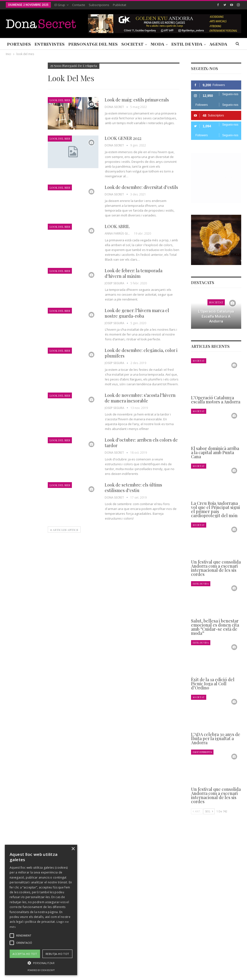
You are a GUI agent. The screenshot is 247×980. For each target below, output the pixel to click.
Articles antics (64, 530)
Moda (157, 44)
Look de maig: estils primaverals (137, 100)
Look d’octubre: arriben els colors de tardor (141, 443)
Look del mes (60, 100)
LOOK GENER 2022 (123, 138)
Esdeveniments (202, 752)
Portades (19, 44)
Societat (132, 44)
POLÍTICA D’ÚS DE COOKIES (187, 962)
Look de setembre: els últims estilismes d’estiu (133, 488)
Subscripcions (99, 5)
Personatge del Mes (93, 44)
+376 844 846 (185, 921)
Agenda (12, 209)
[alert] (41, 910)
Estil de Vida (187, 44)
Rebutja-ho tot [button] (57, 954)
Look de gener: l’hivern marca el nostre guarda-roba (137, 313)
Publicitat (120, 5)
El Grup (60, 5)
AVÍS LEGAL (152, 962)
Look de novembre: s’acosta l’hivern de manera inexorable (140, 398)
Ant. (197, 811)
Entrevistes (50, 44)
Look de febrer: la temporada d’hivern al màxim (134, 273)
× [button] (73, 849)
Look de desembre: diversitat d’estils (141, 187)
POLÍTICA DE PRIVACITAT (119, 962)
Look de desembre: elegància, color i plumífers (141, 353)
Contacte (79, 5)
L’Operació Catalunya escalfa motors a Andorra (216, 316)
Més (214, 44)
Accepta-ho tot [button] (25, 954)
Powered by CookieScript (41, 970)
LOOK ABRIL (117, 226)
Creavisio (235, 972)
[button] (41, 963)
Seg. (209, 811)
